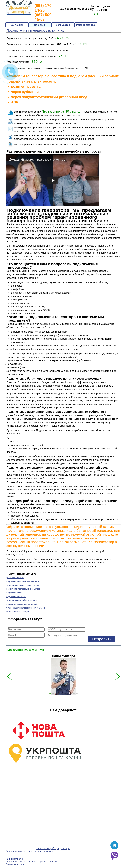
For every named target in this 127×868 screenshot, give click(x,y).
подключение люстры (16, 597)
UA (93, 14)
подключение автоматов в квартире (23, 581)
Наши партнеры (14, 859)
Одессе (32, 862)
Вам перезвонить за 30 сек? (77, 9)
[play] (53, 180)
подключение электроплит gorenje (22, 604)
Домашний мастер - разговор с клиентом (37, 160)
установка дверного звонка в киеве (23, 585)
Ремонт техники (86, 25)
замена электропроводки (18, 612)
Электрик (40, 25)
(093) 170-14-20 (44, 8)
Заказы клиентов (15, 864)
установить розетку (15, 578)
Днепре (53, 862)
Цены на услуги (45, 851)
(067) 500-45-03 (44, 17)
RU (98, 14)
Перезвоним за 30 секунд (61, 111)
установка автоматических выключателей (26, 608)
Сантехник (17, 25)
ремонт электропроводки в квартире (23, 589)
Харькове (42, 862)
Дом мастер (63, 25)
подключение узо (14, 593)
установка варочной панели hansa (22, 600)
